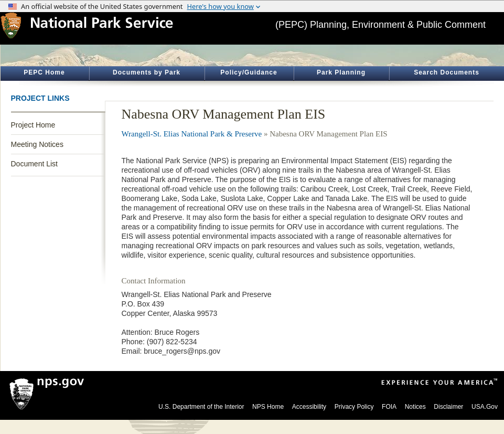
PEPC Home (44, 72)
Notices (415, 407)
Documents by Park (147, 72)
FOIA (389, 407)
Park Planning (341, 72)
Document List (34, 164)
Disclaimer (448, 407)
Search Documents (447, 72)
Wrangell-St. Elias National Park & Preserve (192, 134)
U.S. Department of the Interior (201, 407)
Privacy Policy (354, 407)
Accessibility (309, 407)
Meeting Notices (37, 144)
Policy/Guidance (249, 72)
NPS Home (268, 407)
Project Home (33, 125)
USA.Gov (485, 407)
